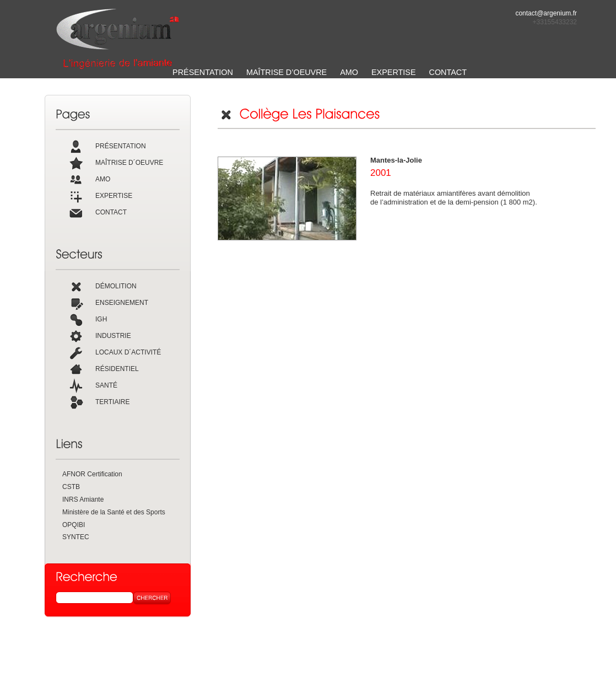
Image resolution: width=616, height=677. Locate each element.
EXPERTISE (394, 72)
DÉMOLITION (102, 286)
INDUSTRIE (99, 336)
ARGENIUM (118, 39)
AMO (349, 72)
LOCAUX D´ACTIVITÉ (114, 352)
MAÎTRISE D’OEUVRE (287, 72)
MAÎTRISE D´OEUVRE (115, 163)
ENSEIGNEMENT (108, 303)
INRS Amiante (83, 499)
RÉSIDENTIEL (103, 369)
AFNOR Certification (92, 474)
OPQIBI (74, 525)
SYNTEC (76, 537)
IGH (87, 319)
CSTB (71, 487)
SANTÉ (93, 385)
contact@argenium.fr (546, 13)
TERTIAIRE (99, 402)
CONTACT (448, 72)
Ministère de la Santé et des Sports (114, 512)
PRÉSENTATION (203, 72)
